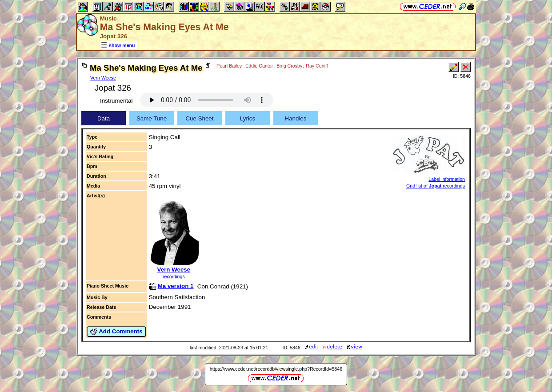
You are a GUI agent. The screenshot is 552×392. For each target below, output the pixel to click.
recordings (174, 276)
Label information (447, 179)
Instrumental (116, 101)
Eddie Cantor (259, 66)
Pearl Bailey (229, 66)
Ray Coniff (317, 66)
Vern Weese (103, 78)
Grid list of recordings (436, 186)
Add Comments (116, 332)
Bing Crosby (289, 66)
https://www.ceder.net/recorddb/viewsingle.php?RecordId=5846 (276, 369)
